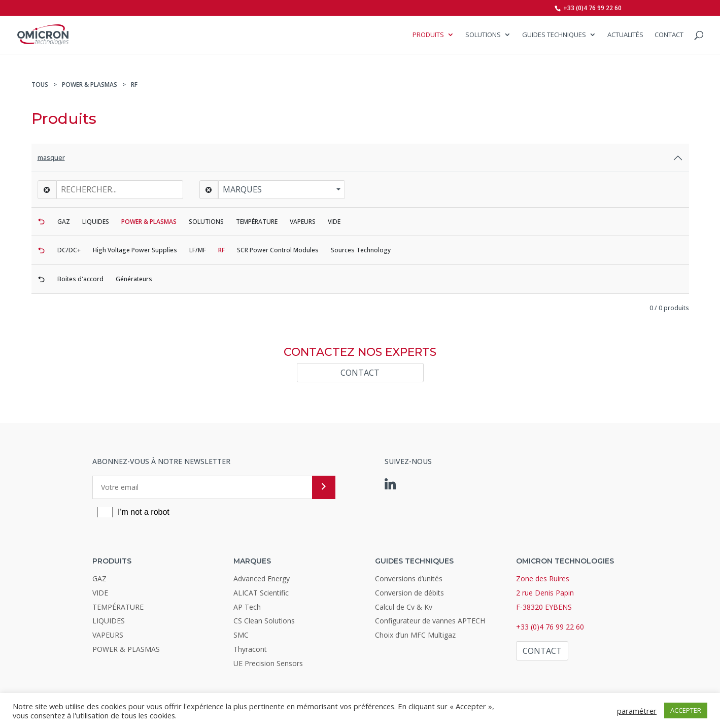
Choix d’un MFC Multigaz (415, 635)
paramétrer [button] (637, 711)
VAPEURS (108, 635)
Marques (242, 189)
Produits (428, 36)
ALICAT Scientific (261, 593)
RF (134, 85)
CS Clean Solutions (264, 621)
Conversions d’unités (409, 578)
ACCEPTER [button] (686, 710)
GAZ (99, 578)
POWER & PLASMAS (90, 85)
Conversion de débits (409, 593)
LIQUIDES (109, 621)
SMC (241, 635)
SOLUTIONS (483, 36)
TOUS (40, 85)
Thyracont (250, 649)
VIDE (100, 593)
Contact (669, 36)
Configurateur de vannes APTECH (430, 621)
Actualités (625, 36)
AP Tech (247, 607)
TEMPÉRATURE (118, 607)
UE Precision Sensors (268, 663)
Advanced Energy (262, 578)
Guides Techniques (554, 36)
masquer (51, 157)
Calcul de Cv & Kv (404, 607)
